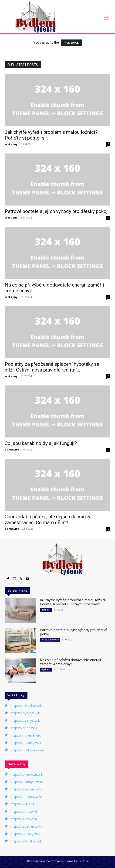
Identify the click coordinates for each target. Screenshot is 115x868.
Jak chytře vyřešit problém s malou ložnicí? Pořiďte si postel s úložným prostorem (73, 602)
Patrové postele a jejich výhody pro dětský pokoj (56, 211)
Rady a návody (50, 640)
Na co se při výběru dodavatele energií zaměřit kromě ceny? (70, 662)
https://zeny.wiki (24, 819)
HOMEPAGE (71, 43)
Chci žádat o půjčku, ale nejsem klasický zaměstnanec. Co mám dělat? (47, 520)
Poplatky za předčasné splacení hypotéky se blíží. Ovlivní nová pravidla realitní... (52, 367)
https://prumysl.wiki (26, 782)
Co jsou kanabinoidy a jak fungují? (41, 443)
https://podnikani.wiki (27, 750)
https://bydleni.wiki (25, 713)
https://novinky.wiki (26, 743)
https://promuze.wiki (27, 774)
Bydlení (46, 610)
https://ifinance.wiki (26, 735)
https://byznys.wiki (25, 720)
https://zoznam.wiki (26, 826)
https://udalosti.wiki (26, 796)
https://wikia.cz (22, 804)
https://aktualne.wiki (26, 705)
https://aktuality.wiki (26, 841)
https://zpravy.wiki (25, 834)
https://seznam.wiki (26, 789)
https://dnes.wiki (24, 728)
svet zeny (11, 144)
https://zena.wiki (24, 811)
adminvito (12, 449)
